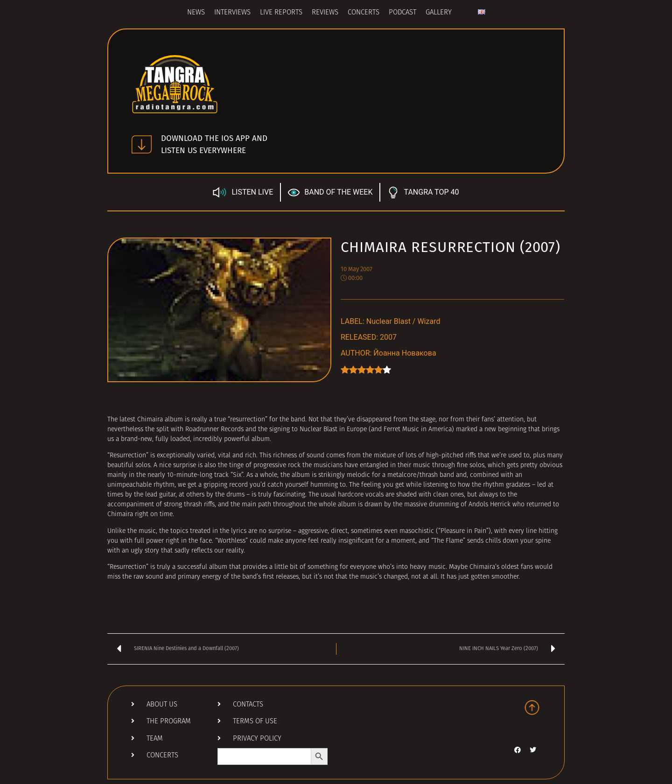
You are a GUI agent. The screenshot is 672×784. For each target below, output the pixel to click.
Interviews (232, 13)
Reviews (325, 13)
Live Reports (281, 13)
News (196, 13)
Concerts (364, 13)
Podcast (402, 13)
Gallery (439, 13)
